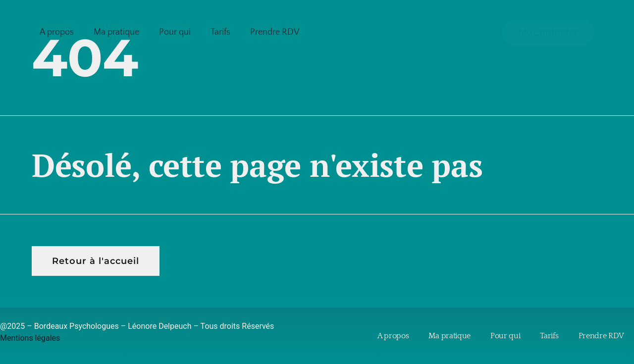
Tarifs (220, 32)
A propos (57, 32)
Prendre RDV (275, 32)
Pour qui (175, 32)
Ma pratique (116, 32)
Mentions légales (30, 338)
